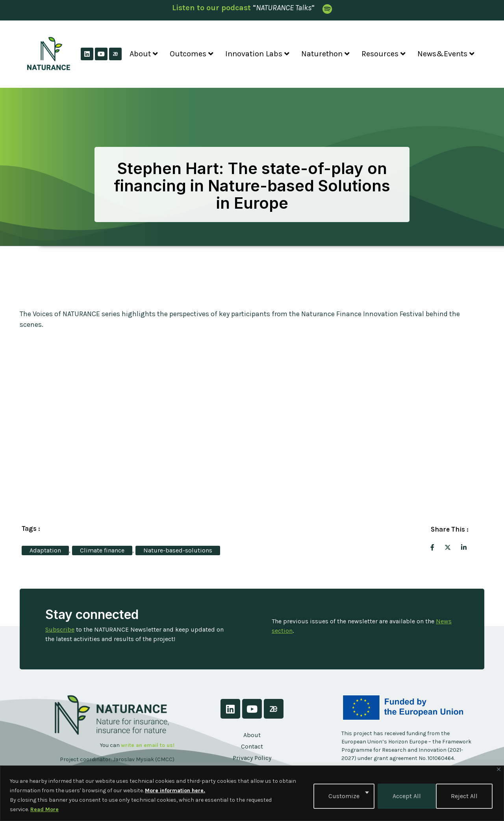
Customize (342, 795)
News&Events (446, 54)
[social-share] (432, 547)
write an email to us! (148, 745)
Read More (44, 809)
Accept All (465, 795)
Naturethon (325, 54)
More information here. (175, 790)
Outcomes (192, 54)
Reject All (404, 795)
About (144, 54)
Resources (384, 54)
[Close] (499, 769)
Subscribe (60, 629)
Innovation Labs (257, 54)
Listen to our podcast (211, 8)
